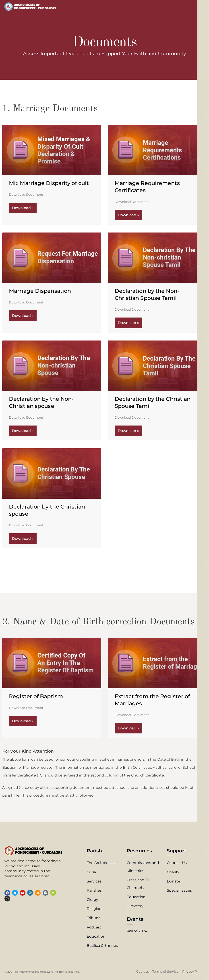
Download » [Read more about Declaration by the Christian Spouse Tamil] (128, 431)
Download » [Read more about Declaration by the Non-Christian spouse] (23, 431)
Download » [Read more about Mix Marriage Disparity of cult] (23, 208)
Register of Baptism (36, 696)
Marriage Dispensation (40, 291)
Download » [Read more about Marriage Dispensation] (23, 316)
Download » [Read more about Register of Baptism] (23, 721)
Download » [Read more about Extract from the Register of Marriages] (128, 728)
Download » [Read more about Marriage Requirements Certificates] (128, 215)
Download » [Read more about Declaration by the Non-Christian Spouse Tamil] (128, 323)
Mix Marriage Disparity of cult (49, 183)
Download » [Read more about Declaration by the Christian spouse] (23, 539)
